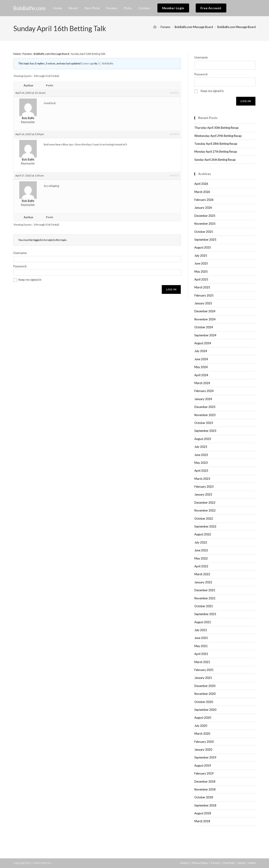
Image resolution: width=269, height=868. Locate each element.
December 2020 (205, 686)
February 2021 (204, 670)
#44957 (174, 176)
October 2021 (204, 606)
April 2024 (201, 375)
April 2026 (201, 184)
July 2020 (201, 726)
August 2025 (203, 247)
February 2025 (204, 295)
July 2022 (201, 542)
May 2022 (201, 558)
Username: (20, 253)
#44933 (174, 134)
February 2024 (204, 391)
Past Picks (229, 863)
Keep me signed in (30, 280)
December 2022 (205, 503)
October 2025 (204, 232)
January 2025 (203, 303)
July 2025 (201, 256)
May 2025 (201, 272)
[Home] (155, 27)
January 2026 (203, 208)
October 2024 (204, 327)
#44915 (174, 93)
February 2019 (204, 773)
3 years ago (88, 63)
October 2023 (204, 423)
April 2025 (201, 279)
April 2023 (201, 471)
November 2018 (205, 789)
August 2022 (203, 534)
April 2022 (201, 566)
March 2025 (202, 287)
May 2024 (201, 367)
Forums (27, 54)
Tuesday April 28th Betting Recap (216, 144)
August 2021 (203, 622)
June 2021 (201, 638)
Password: (20, 266)
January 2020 (203, 750)
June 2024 (201, 359)
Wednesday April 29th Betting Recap (218, 136)
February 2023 (204, 487)
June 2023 (201, 455)
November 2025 (205, 224)
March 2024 (202, 383)
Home (17, 54)
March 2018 (202, 821)
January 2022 (203, 582)
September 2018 (205, 805)
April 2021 (201, 654)
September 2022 (205, 526)
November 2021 (205, 598)
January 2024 (203, 399)
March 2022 (202, 574)
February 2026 (204, 200)
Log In (171, 289)
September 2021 (205, 614)
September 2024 (205, 335)
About (242, 863)
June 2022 (201, 550)
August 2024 (203, 343)
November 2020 (205, 694)
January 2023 (203, 494)
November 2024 (205, 319)
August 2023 (203, 439)
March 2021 (202, 662)
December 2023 (205, 407)
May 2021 (201, 646)
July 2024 (201, 351)
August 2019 (203, 766)
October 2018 (204, 797)
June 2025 (201, 263)
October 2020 (204, 702)
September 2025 (205, 240)
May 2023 (201, 463)
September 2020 (205, 710)
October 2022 (204, 519)
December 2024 (205, 311)
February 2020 (204, 742)
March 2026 (202, 192)
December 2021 (205, 590)
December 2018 (205, 782)
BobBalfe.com (29, 8)
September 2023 (205, 431)
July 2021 (201, 630)
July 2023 (201, 447)
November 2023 (205, 415)
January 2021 (203, 678)
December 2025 (205, 216)
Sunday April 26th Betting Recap (215, 160)
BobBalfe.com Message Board (236, 27)
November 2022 (205, 510)
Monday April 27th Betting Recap (216, 152)
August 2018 (203, 813)
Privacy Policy (200, 863)
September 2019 (205, 757)
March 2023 (202, 479)
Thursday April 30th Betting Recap (216, 128)
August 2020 (203, 718)
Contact (184, 863)
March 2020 (202, 734)
